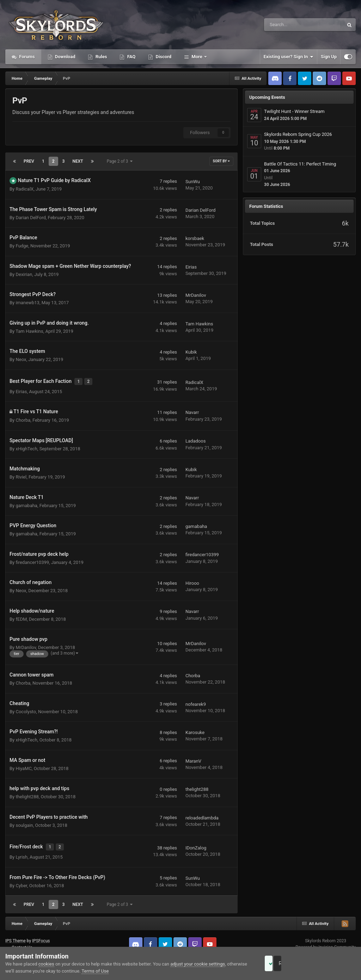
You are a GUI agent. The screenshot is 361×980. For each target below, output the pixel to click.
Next (78, 161)
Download (65, 57)
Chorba (23, 417)
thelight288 (27, 794)
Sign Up (329, 57)
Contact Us (22, 941)
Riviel (21, 474)
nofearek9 (196, 701)
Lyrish (22, 851)
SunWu (193, 182)
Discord (163, 57)
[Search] (286, 25)
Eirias (191, 267)
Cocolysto (26, 708)
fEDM (21, 616)
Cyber (21, 879)
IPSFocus (41, 934)
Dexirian (24, 274)
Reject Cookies (331, 963)
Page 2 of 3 (120, 161)
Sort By (221, 161)
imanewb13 (27, 303)
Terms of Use (116, 971)
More (197, 57)
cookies (46, 964)
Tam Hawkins (29, 331)
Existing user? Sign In (289, 57)
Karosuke (195, 729)
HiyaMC (23, 765)
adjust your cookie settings (198, 964)
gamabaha (26, 502)
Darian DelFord (30, 218)
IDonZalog (196, 843)
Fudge (22, 246)
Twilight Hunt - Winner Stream (294, 111)
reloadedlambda (202, 815)
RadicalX (25, 189)
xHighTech (26, 446)
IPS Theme (16, 934)
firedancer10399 (32, 559)
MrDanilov (196, 295)
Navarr (192, 409)
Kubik (191, 352)
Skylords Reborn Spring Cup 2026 (298, 134)
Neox (21, 359)
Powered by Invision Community (326, 941)
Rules (100, 57)
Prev (29, 161)
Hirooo (192, 580)
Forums (26, 57)
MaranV (193, 758)
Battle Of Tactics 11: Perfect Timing (300, 164)
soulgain (24, 822)
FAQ (131, 57)
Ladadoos (195, 438)
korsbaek (195, 238)
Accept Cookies (278, 963)
